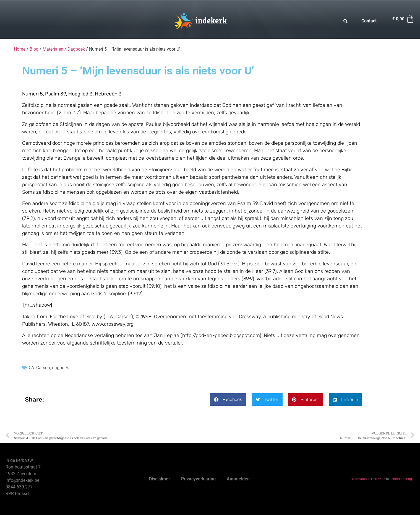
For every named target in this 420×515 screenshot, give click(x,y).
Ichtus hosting (401, 479)
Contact (369, 21)
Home (20, 49)
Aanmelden (238, 479)
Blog (34, 49)
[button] (228, 399)
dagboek (60, 368)
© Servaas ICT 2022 (366, 479)
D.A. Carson (39, 368)
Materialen (53, 49)
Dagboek (76, 49)
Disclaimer (160, 479)
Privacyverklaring (198, 479)
